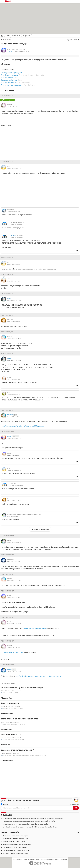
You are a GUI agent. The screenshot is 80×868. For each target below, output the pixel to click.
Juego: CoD (27, 36)
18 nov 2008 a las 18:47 (17, 238)
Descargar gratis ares (9, 80)
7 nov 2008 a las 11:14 (14, 395)
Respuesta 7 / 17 (7, 332)
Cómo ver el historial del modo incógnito (16, 836)
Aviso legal (64, 859)
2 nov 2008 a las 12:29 (14, 322)
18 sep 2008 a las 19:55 (14, 438)
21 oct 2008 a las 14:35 (14, 581)
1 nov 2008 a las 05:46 (14, 212)
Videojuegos (16, 36)
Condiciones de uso (34, 859)
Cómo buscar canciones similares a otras (16, 839)
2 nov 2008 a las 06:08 (14, 379)
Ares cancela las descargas (11, 85)
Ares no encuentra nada (10, 83)
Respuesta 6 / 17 (7, 315)
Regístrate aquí (18, 859)
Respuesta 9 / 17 (7, 410)
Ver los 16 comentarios (41, 529)
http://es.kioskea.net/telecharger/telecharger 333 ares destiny (24, 426)
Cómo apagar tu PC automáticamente (15, 848)
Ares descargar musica (9, 75)
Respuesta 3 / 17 (7, 257)
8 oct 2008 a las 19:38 (14, 281)
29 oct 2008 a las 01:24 (14, 300)
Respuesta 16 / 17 (7, 641)
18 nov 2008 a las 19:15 (14, 672)
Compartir (7, 64)
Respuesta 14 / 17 (7, 591)
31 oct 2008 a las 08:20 (14, 598)
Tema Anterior (8, 40)
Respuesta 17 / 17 (7, 665)
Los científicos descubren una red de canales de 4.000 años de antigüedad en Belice (30, 827)
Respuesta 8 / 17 (7, 353)
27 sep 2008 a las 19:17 (17, 486)
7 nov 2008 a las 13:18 (14, 417)
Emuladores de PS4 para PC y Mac (14, 842)
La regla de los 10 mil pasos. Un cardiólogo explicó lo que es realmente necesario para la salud (33, 818)
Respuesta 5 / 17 (7, 294)
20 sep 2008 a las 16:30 (14, 455)
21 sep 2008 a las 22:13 (14, 168)
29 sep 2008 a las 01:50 (14, 542)
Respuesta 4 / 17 (7, 274)
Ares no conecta (7, 78)
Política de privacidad (47, 859)
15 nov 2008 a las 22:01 (14, 106)
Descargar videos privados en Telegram (15, 853)
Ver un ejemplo (74, 804)
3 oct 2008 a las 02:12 (14, 516)
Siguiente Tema (72, 40)
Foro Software (27, 83)
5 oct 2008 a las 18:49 (14, 562)
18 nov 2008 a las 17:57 (17, 225)
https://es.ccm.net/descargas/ (36, 629)
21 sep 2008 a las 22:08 (14, 470)
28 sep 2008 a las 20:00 (14, 501)
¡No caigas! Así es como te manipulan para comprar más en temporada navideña (29, 821)
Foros (8, 36)
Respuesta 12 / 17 (7, 555)
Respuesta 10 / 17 (7, 432)
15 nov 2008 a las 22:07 (14, 648)
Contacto (57, 859)
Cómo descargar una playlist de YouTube (16, 850)
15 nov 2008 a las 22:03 (14, 624)
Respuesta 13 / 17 (7, 574)
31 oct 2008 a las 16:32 (14, 360)
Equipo (25, 859)
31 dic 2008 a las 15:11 (22, 51)
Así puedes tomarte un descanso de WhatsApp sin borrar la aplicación (25, 824)
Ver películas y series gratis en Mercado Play (17, 845)
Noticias (5, 804)
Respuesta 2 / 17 (7, 162)
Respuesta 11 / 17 (7, 536)
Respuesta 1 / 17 (7, 96)
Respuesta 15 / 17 (7, 617)
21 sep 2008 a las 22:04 (14, 264)
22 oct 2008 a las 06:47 (14, 339)
